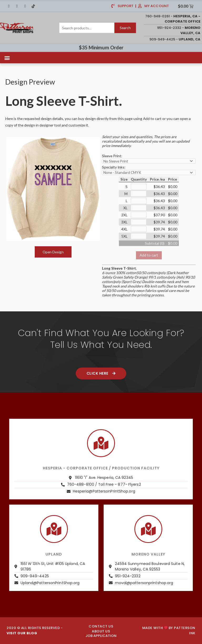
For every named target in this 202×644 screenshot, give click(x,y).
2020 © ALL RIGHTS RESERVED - (35, 630)
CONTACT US (101, 626)
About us (101, 631)
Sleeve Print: (112, 156)
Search (125, 28)
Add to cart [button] (149, 255)
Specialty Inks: (114, 167)
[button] (7, 58)
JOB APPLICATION (101, 636)
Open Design (53, 252)
